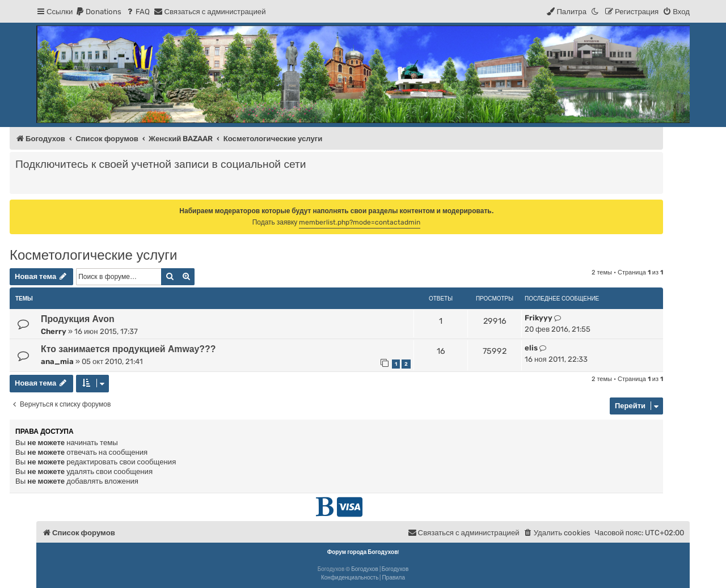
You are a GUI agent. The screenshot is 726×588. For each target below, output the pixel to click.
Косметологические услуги (93, 255)
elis (531, 348)
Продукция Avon (78, 319)
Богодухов (365, 569)
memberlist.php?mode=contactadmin (360, 222)
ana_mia (57, 361)
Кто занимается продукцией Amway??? (128, 349)
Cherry (54, 331)
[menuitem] (98, 12)
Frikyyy (539, 318)
